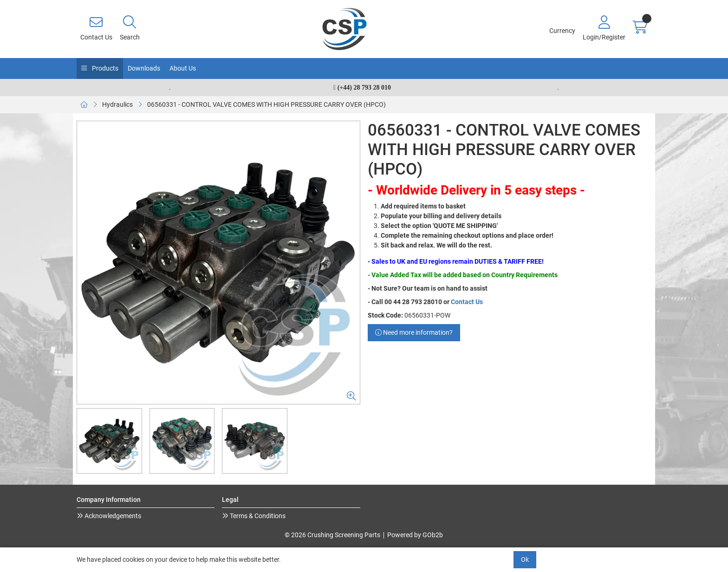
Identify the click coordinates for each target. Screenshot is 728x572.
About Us (183, 68)
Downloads (144, 68)
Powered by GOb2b (415, 535)
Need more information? (414, 332)
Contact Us (467, 302)
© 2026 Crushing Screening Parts (332, 535)
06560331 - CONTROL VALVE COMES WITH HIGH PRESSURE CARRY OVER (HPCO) (266, 104)
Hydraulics (117, 104)
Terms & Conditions (257, 516)
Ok (525, 559)
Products (104, 68)
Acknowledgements (112, 516)
